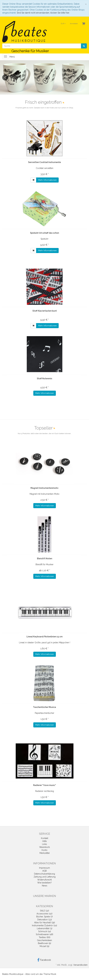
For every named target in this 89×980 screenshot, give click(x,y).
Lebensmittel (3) (45, 928)
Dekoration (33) (45, 920)
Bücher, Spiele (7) (44, 917)
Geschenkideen (44, 940)
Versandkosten (80, 965)
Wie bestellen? (44, 883)
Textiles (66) (45, 937)
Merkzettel (45, 853)
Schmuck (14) (45, 931)
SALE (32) (44, 911)
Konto (44, 850)
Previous (5, 77)
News (45, 886)
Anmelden (74, 24)
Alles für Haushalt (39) (45, 923)
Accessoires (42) (44, 914)
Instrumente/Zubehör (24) (44, 925)
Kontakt (45, 838)
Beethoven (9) (44, 943)
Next (84, 77)
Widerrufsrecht (44, 880)
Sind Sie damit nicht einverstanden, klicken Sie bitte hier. (43, 13)
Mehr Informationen (47, 180)
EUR (63, 24)
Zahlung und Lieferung (45, 877)
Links (44, 844)
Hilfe (44, 841)
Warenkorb (45, 847)
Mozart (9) (44, 946)
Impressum (44, 868)
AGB (44, 871)
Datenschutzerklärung (44, 874)
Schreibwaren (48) (44, 934)
